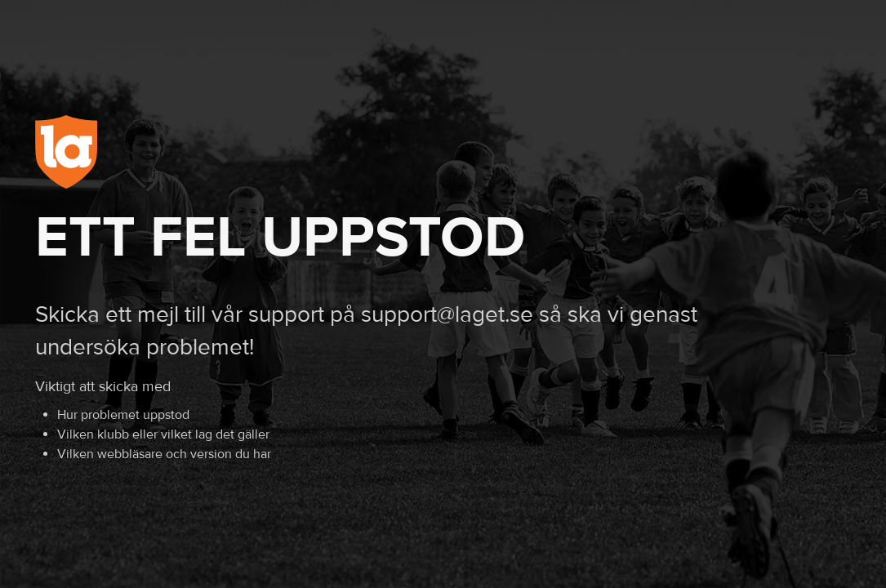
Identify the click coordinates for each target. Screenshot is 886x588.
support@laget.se (447, 315)
